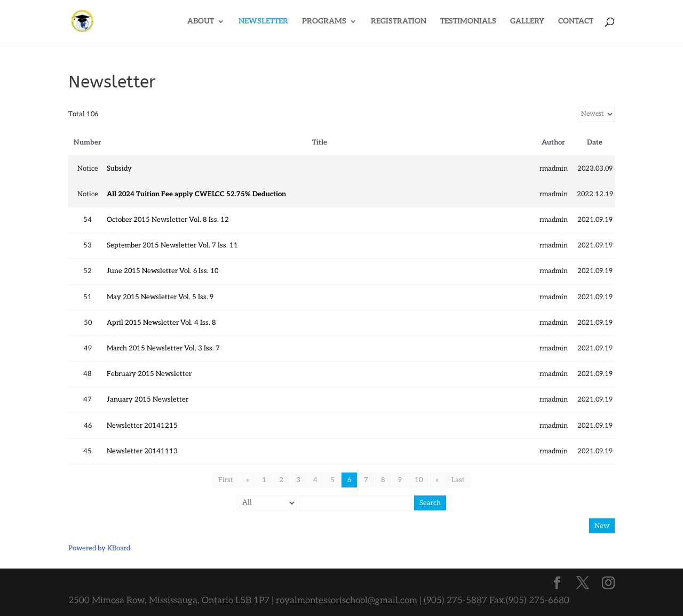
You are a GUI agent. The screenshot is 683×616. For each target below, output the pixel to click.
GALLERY (527, 22)
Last (458, 480)
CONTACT (576, 22)
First (226, 480)
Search (430, 503)
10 (419, 480)
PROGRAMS (324, 22)
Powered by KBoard (99, 548)
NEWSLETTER (263, 22)
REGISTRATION (399, 22)
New (602, 526)
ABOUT (201, 22)
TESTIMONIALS (468, 22)
